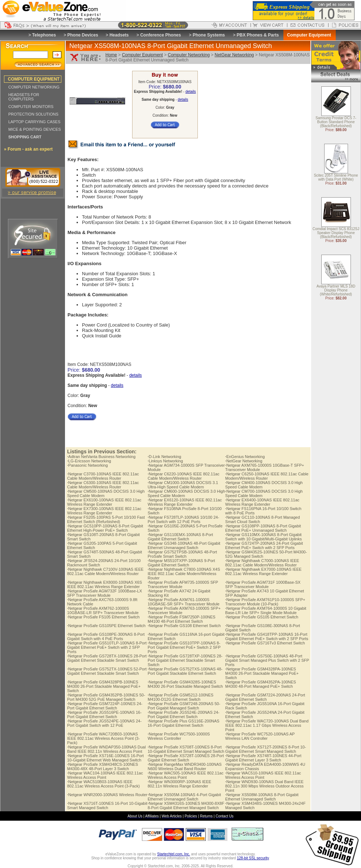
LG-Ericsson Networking (89, 461)
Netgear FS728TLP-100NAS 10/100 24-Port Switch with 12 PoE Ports (183, 519)
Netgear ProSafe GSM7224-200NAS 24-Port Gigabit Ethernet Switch (265, 697)
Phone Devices (82, 35)
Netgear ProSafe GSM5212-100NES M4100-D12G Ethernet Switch (180, 697)
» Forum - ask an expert (28, 149)
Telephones (44, 35)
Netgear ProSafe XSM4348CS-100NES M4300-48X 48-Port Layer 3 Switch (103, 766)
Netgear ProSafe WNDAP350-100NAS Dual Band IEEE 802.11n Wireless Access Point (106, 749)
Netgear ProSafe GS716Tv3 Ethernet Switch (265, 643)
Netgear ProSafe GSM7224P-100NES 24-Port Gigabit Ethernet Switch (105, 706)
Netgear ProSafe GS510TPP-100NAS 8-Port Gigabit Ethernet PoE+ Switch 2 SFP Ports (184, 647)
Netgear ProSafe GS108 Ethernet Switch (184, 626)
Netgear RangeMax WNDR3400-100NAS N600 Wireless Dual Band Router (185, 766)
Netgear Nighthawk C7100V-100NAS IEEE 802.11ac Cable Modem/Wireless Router (105, 571)
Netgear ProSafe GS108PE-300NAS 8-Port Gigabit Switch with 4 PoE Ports (106, 636)
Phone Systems (209, 35)
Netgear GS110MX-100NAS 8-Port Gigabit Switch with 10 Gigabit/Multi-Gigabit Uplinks (264, 537)
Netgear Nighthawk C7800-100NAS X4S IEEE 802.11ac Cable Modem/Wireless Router (184, 574)
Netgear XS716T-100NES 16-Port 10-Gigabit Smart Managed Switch (107, 806)
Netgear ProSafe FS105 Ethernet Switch (103, 617)
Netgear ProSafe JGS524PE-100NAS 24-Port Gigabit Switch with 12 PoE (104, 723)
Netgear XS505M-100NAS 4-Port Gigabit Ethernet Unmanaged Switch (184, 797)
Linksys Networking (165, 461)
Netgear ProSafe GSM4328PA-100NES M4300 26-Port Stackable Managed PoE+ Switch (262, 673)
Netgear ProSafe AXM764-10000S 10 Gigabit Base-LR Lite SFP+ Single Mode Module (266, 610)
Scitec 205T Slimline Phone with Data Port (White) (336, 178)
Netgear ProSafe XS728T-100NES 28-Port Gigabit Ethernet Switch (186, 758)
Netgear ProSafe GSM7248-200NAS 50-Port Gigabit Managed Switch (184, 706)
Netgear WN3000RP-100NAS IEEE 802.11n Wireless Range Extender (179, 784)
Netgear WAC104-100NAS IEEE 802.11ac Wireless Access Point (105, 775)
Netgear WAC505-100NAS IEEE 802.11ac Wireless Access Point (186, 775)
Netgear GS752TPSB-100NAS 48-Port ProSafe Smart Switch (182, 554)
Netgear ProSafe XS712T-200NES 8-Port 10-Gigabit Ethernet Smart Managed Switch (266, 749)
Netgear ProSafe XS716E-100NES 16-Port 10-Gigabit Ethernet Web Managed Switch (105, 758)
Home (111, 55)
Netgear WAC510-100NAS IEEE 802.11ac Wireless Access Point (263, 775)
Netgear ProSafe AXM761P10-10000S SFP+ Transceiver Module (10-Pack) (265, 602)
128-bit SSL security (253, 858)
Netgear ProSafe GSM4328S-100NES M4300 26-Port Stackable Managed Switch (185, 684)
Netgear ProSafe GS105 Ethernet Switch (262, 617)
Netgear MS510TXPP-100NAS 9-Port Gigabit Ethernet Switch (181, 563)
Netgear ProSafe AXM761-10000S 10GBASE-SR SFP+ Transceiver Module (184, 602)
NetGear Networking (234, 55)
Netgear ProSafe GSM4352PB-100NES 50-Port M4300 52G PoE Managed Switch (106, 697)
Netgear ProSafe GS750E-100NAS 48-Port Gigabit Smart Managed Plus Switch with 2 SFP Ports (267, 660)
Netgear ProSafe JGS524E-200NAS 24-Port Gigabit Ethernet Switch (184, 714)
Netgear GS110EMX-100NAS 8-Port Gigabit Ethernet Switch (180, 537)
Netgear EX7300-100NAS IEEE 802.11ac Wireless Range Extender (104, 511)
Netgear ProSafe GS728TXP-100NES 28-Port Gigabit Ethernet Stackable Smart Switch (185, 660)
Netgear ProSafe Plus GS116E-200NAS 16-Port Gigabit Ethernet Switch (184, 723)
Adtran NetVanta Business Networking (101, 457)
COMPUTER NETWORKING (34, 87)
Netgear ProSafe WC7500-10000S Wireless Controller (179, 736)
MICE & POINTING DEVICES (34, 129)
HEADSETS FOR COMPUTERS (24, 97)
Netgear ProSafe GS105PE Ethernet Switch (106, 626)
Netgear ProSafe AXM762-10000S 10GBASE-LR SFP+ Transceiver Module (103, 610)
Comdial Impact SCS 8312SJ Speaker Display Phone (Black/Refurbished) (336, 233)
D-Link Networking (164, 457)
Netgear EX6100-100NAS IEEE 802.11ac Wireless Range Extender (104, 502)
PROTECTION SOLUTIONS (33, 114)
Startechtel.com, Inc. (173, 854)
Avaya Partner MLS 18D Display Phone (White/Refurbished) (336, 291)
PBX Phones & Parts (258, 35)
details (191, 92)
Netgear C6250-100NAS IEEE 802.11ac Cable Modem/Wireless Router (267, 476)
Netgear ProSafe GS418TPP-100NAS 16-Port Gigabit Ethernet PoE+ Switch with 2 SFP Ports (267, 636)
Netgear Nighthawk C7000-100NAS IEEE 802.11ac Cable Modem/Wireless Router (262, 563)
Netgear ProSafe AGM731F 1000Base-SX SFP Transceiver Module (263, 584)
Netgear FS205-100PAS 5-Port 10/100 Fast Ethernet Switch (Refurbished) (106, 519)
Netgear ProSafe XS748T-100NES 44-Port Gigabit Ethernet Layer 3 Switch (263, 758)
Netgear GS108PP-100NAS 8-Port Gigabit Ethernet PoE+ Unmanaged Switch (263, 528)
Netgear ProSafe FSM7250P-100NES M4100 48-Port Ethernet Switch (182, 619)
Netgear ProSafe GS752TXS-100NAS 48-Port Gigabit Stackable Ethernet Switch (185, 671)
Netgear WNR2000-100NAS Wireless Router (107, 795)
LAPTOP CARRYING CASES (34, 122)
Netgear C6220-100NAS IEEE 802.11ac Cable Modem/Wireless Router (184, 476)
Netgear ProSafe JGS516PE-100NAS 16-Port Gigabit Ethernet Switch (104, 714)
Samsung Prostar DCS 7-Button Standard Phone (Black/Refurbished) (336, 122)
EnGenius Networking (245, 457)
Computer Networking (189, 55)
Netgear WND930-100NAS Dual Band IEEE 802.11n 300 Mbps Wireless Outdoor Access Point (264, 786)
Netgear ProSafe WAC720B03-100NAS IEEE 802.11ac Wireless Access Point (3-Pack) (103, 738)
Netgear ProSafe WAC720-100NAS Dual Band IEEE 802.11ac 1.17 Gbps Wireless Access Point (267, 725)
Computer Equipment (142, 55)
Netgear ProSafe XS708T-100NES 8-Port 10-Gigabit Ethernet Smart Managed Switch (186, 749)
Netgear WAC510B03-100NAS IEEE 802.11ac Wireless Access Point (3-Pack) (103, 784)
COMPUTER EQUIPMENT (34, 79)
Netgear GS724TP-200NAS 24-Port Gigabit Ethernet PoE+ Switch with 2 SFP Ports (264, 545)
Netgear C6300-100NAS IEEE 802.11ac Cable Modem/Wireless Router (103, 485)
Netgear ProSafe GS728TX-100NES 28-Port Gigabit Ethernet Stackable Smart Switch (107, 658)
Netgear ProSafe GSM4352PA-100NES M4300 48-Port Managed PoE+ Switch (261, 684)
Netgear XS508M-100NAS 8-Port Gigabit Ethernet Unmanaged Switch (262, 797)
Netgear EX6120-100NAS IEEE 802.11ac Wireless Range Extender (185, 502)
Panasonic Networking (88, 465)
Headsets (119, 35)
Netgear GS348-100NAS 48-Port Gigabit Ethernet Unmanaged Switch (184, 545)
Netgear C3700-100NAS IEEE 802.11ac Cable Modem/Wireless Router (103, 476)
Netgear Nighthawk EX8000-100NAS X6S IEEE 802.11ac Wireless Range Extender (105, 584)
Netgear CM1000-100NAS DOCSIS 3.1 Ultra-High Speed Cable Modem (183, 485)
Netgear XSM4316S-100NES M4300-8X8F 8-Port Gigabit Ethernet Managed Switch (186, 806)
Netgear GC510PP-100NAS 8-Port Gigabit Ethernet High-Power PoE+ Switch (105, 528)
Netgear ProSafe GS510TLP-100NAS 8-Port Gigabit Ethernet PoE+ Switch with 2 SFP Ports (107, 647)
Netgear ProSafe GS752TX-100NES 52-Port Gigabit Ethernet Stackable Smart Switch (107, 671)
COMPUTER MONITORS (31, 107)
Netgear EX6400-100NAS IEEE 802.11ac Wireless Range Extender (262, 502)
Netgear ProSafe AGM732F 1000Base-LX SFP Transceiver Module (105, 593)
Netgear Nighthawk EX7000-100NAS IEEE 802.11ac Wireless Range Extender (264, 571)
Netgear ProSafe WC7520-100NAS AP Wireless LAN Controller (260, 736)
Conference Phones (160, 35)
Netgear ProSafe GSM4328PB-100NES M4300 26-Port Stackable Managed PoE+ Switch (104, 686)
